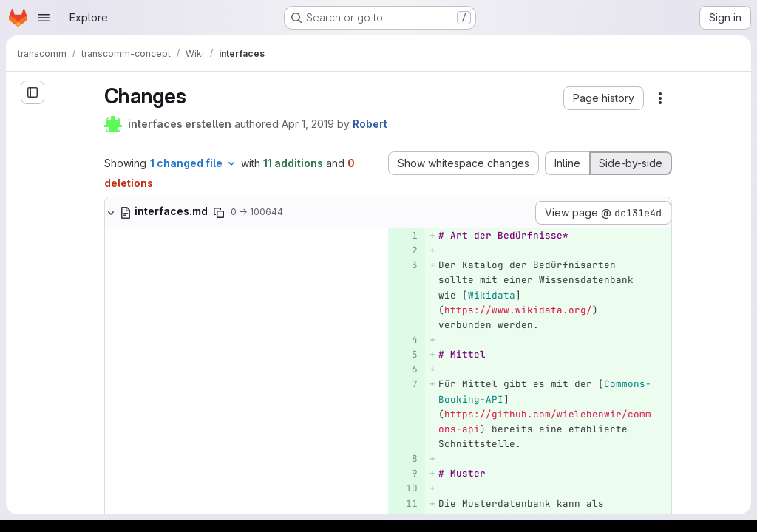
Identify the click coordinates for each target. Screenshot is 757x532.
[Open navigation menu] (44, 18)
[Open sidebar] (33, 92)
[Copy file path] (219, 213)
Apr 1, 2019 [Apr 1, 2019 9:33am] (308, 124)
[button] (604, 98)
